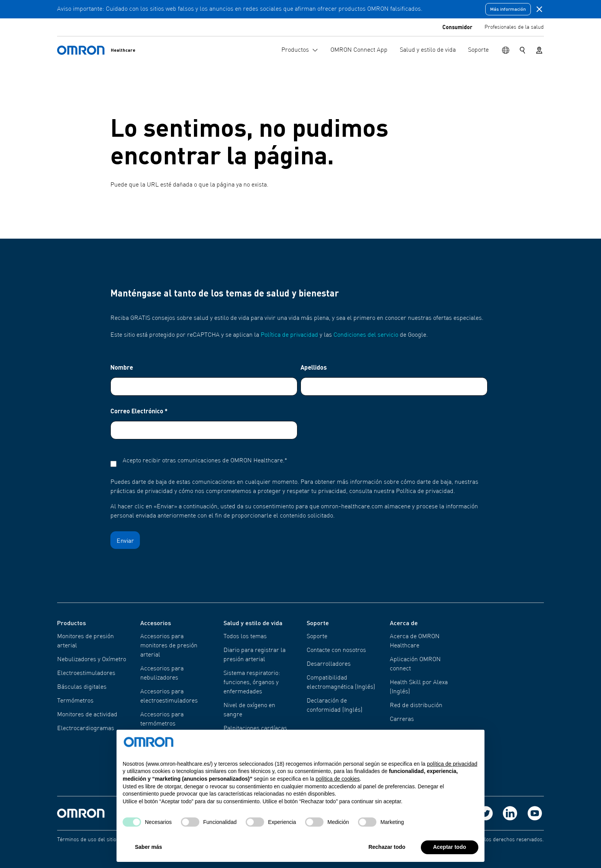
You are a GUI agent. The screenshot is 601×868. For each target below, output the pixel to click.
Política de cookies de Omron (251, 840)
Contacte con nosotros (336, 650)
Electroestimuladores (86, 673)
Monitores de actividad (87, 715)
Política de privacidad (289, 335)
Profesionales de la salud (514, 27)
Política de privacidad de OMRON (172, 840)
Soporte (317, 637)
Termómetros (75, 701)
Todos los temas (245, 637)
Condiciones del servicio (366, 335)
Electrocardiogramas (86, 729)
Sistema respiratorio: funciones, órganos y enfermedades (252, 683)
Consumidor (457, 27)
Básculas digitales (82, 687)
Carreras (402, 719)
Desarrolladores (329, 664)
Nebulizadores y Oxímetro (92, 660)
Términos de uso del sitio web (92, 840)
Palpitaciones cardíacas (255, 729)
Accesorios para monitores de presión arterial (169, 646)
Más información (508, 9)
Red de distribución (416, 706)
